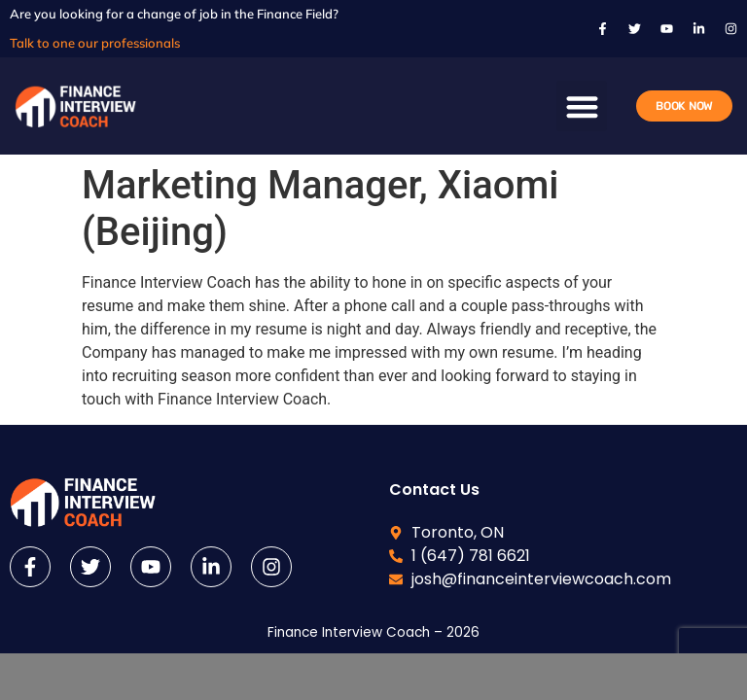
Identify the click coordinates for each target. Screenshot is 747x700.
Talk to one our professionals (95, 43)
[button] (582, 106)
